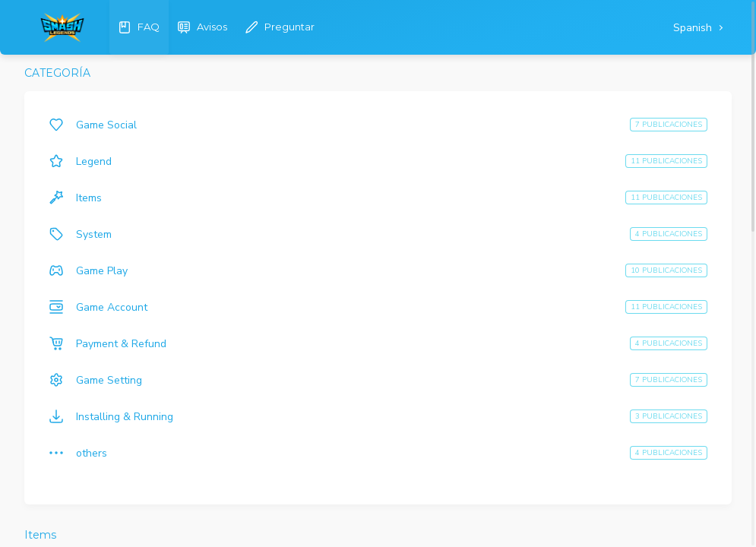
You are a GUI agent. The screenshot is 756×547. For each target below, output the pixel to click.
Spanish (694, 28)
